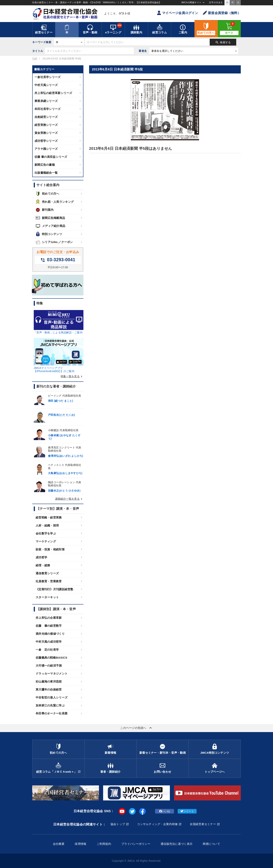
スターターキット (47, 597)
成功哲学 (41, 557)
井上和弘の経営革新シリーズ (53, 93)
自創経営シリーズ (46, 117)
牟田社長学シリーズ (48, 109)
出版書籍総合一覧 (46, 173)
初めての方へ (47, 194)
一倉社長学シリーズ (48, 77)
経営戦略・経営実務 (49, 517)
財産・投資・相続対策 (50, 549)
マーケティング (46, 541)
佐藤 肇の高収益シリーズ (51, 157)
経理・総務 (43, 565)
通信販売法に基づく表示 (177, 844)
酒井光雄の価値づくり (50, 634)
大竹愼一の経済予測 (49, 666)
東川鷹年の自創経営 (49, 689)
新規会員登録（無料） (222, 13)
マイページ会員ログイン (177, 13)
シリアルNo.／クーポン (54, 242)
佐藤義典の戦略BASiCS (51, 658)
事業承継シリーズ (46, 101)
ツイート (187, 811)
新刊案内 (45, 210)
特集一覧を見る (72, 376)
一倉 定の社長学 (47, 650)
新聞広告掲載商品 (50, 218)
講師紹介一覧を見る (69, 499)
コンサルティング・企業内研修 (157, 824)
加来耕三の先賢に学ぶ (50, 705)
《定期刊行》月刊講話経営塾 (55, 589)
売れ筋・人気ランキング (55, 202)
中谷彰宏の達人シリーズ (52, 697)
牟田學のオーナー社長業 (52, 713)
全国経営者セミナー (203, 824)
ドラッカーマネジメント (52, 673)
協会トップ (118, 824)
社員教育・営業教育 (49, 581)
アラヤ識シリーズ (46, 149)
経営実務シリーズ (46, 125)
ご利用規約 (104, 844)
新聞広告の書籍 (45, 165)
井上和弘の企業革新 (49, 618)
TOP (35, 59)
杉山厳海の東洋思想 (49, 681)
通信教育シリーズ (47, 573)
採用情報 (80, 844)
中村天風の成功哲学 (49, 642)
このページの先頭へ (136, 728)
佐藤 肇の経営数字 (49, 626)
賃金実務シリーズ (46, 133)
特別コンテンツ (49, 234)
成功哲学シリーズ (46, 141)
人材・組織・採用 (47, 525)
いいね (165, 811)
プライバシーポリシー (136, 844)
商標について (211, 844)
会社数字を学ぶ (46, 533)
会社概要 (59, 844)
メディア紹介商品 (50, 226)
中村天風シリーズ (46, 85)
